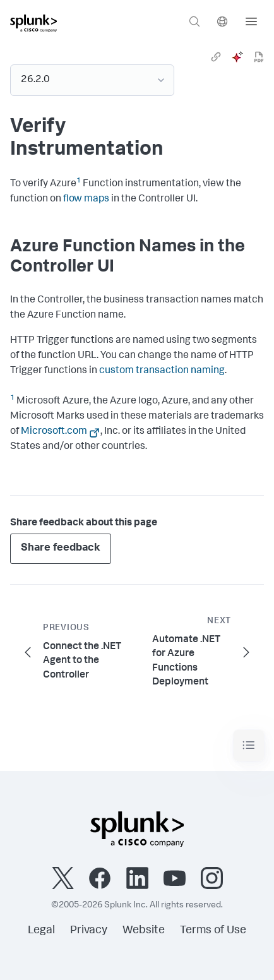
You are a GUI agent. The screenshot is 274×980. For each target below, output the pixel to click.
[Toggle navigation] (249, 745)
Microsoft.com (54, 432)
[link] (216, 57)
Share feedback (61, 548)
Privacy (89, 931)
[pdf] (259, 57)
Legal (41, 931)
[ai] (237, 57)
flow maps (86, 200)
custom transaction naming (162, 371)
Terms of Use (213, 931)
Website (144, 931)
